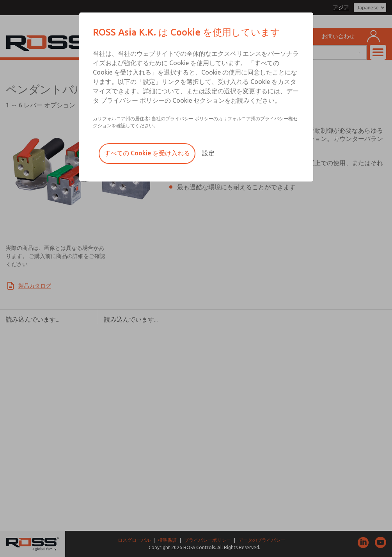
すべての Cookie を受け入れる (147, 153)
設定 (208, 153)
